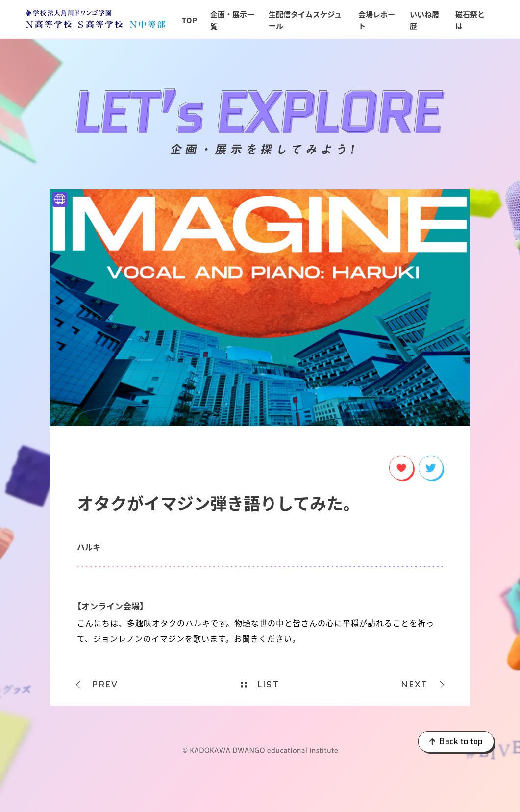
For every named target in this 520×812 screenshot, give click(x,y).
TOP (189, 20)
